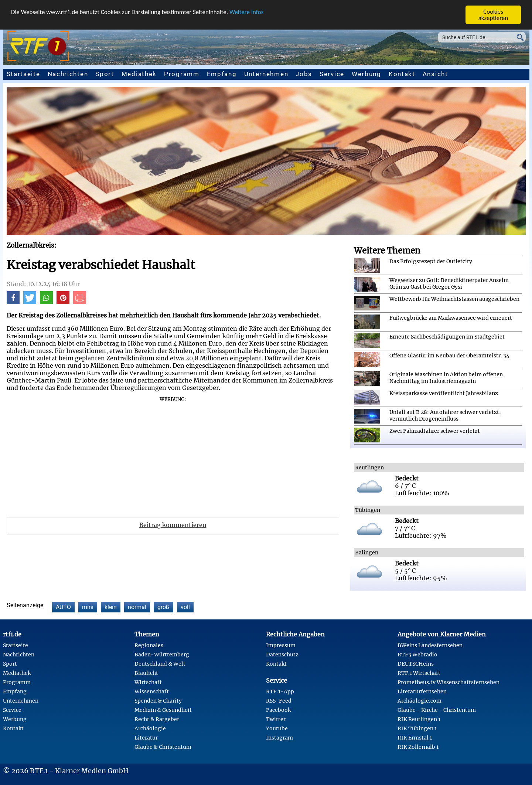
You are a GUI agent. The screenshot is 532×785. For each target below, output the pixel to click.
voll (185, 607)
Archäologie (150, 728)
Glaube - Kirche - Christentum (437, 710)
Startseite (23, 74)
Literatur (146, 738)
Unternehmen (266, 74)
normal (137, 607)
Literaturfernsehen (422, 691)
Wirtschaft (148, 682)
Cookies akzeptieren (493, 15)
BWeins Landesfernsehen (430, 645)
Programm (182, 74)
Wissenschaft (152, 691)
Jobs (304, 74)
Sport (105, 74)
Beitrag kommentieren (173, 525)
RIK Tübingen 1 (417, 728)
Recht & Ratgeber (157, 719)
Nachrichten (68, 74)
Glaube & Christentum (163, 747)
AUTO (63, 607)
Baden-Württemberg (162, 655)
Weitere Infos (246, 12)
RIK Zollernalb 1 (418, 747)
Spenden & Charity (158, 701)
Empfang (222, 74)
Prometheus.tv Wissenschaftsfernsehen (449, 682)
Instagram (279, 738)
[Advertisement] (173, 454)
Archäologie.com (420, 701)
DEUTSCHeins (416, 664)
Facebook (278, 710)
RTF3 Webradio (417, 655)
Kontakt (402, 74)
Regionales (149, 645)
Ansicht (435, 74)
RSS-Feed (279, 701)
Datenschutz (282, 655)
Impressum (281, 645)
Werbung (366, 74)
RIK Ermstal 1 (415, 738)
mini (88, 607)
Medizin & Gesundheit (163, 710)
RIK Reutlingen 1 (419, 719)
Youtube (277, 728)
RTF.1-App (280, 691)
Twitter (276, 719)
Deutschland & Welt (160, 664)
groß (163, 607)
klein (111, 607)
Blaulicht (146, 673)
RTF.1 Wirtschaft (419, 673)
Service (332, 74)
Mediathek (139, 74)
